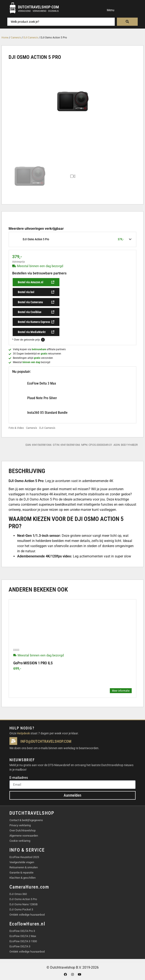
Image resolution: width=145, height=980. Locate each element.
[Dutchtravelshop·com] (13, 8)
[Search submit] (127, 22)
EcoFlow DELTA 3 (20, 946)
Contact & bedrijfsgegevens (26, 820)
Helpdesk (23, 733)
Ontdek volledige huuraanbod (27, 915)
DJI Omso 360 (18, 894)
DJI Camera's (31, 38)
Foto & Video (16, 428)
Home (5, 38)
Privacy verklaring (20, 825)
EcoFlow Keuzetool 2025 (24, 857)
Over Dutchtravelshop (23, 830)
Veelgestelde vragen (22, 862)
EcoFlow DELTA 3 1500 (23, 941)
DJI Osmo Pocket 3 (21, 909)
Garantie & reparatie (21, 873)
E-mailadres (19, 778)
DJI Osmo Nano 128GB (23, 904)
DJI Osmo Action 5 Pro (23, 899)
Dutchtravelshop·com (39, 7)
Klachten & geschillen (23, 878)
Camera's (16, 38)
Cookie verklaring (20, 841)
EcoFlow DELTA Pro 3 (22, 931)
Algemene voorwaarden (24, 836)
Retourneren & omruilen (24, 867)
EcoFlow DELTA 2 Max (23, 936)
